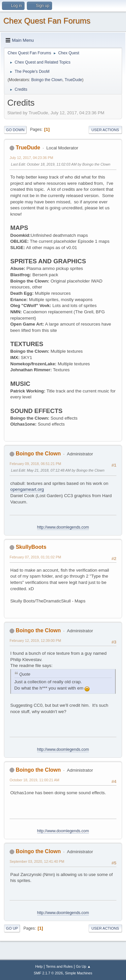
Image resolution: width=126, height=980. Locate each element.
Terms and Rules (59, 966)
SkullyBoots (31, 547)
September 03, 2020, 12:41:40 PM (37, 861)
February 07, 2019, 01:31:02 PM (35, 557)
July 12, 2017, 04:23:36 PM (31, 158)
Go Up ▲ (83, 966)
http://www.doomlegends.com (63, 527)
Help (39, 966)
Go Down (15, 130)
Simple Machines (79, 973)
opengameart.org (27, 489)
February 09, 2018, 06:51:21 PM (35, 464)
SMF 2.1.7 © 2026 (48, 973)
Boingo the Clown (47, 80)
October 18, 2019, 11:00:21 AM (34, 780)
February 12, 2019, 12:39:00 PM (35, 641)
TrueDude (73, 80)
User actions (105, 130)
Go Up (12, 928)
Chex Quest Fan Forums (47, 21)
